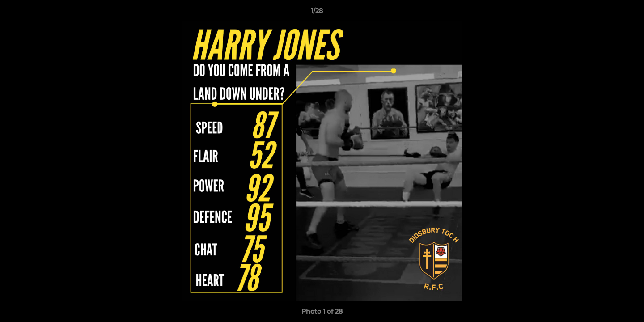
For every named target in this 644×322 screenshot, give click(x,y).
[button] (606, 13)
